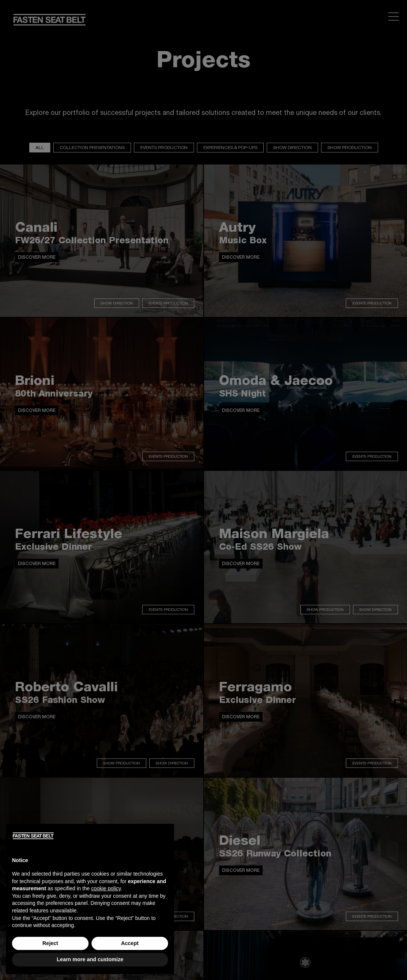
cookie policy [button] (106, 888)
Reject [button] (50, 943)
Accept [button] (130, 943)
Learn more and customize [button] (90, 959)
